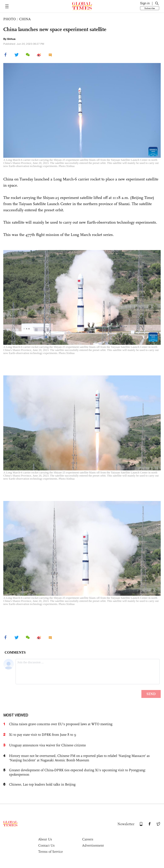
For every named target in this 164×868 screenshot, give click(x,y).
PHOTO (10, 19)
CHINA (25, 19)
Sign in (145, 3)
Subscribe (150, 8)
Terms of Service (50, 852)
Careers (88, 839)
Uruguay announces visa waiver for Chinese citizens (47, 745)
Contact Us (46, 845)
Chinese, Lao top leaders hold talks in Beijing (42, 784)
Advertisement (93, 845)
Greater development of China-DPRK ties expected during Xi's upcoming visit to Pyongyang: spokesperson (77, 772)
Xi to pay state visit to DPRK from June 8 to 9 (43, 735)
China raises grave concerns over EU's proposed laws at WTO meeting (61, 724)
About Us (45, 839)
